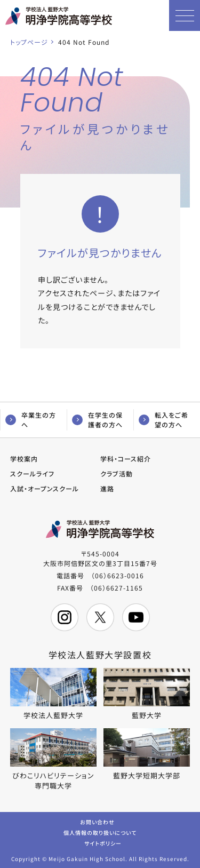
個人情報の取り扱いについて (100, 832)
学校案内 (24, 459)
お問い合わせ (97, 821)
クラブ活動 (117, 473)
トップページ (29, 42)
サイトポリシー (103, 843)
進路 (107, 488)
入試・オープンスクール (45, 488)
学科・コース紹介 (126, 459)
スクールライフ (32, 473)
